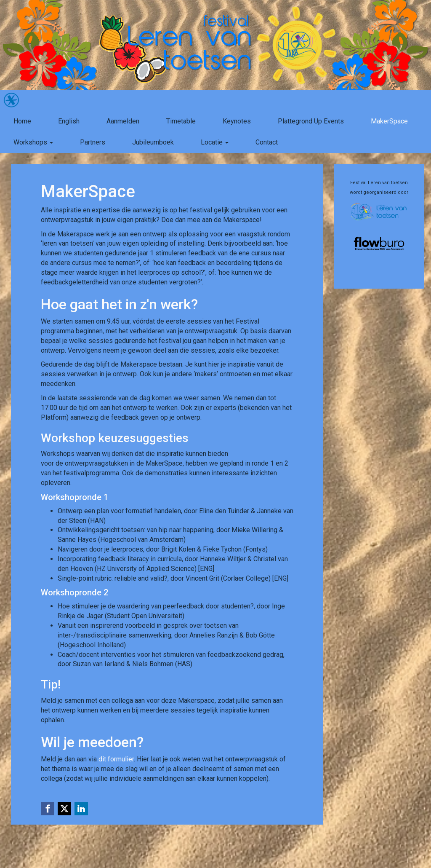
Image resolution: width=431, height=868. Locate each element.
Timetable (181, 121)
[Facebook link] (48, 809)
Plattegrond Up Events (311, 121)
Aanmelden (123, 121)
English (69, 121)
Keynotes (237, 121)
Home (22, 121)
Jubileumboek (153, 142)
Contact (267, 142)
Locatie (215, 142)
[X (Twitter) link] (64, 809)
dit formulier (116, 759)
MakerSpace (389, 121)
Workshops (33, 142)
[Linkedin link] (81, 809)
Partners (93, 142)
